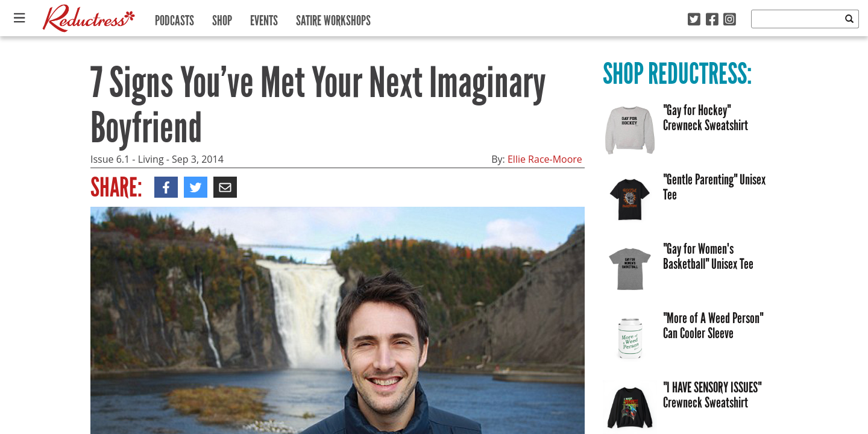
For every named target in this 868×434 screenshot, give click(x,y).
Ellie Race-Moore (545, 159)
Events (264, 18)
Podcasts (175, 18)
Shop (222, 18)
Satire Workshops (333, 18)
